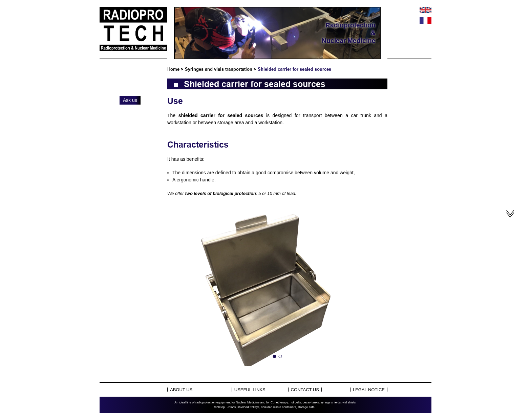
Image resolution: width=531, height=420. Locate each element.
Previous (179, 285)
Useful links (250, 390)
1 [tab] (275, 356)
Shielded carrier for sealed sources (294, 69)
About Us (181, 390)
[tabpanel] (277, 285)
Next (375, 285)
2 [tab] (280, 356)
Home (173, 69)
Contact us (305, 390)
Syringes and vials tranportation (219, 69)
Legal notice (369, 390)
